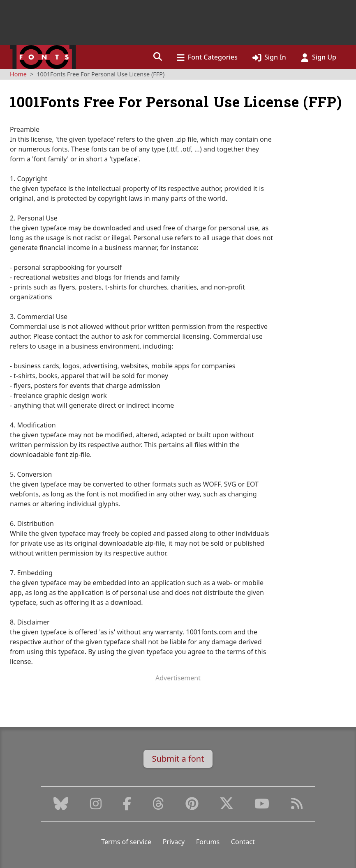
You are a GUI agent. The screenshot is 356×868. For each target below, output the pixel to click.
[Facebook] (127, 806)
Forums (208, 842)
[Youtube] (262, 806)
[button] (158, 57)
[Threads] (158, 806)
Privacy (174, 842)
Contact (243, 842)
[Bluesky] (61, 806)
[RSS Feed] (297, 806)
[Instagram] (96, 806)
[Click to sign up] (319, 57)
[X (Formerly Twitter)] (227, 806)
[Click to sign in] (269, 57)
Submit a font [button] (178, 759)
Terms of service (126, 842)
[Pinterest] (192, 806)
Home (18, 74)
